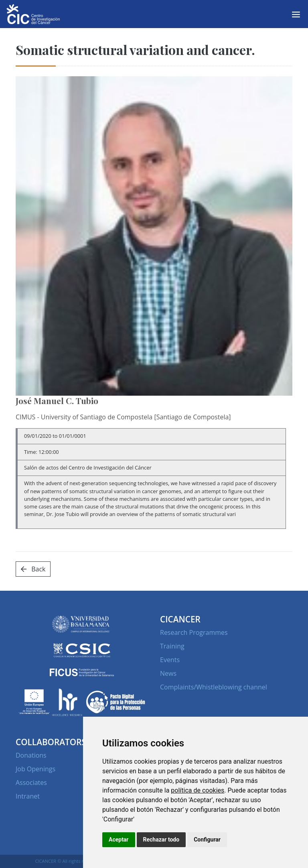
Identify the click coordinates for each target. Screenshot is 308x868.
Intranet (28, 796)
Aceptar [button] (119, 840)
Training (172, 646)
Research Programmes (194, 632)
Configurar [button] (207, 840)
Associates (31, 783)
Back (33, 569)
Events (170, 660)
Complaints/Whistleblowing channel (214, 687)
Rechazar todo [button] (161, 840)
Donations (31, 755)
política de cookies (198, 790)
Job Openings (35, 769)
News (168, 673)
